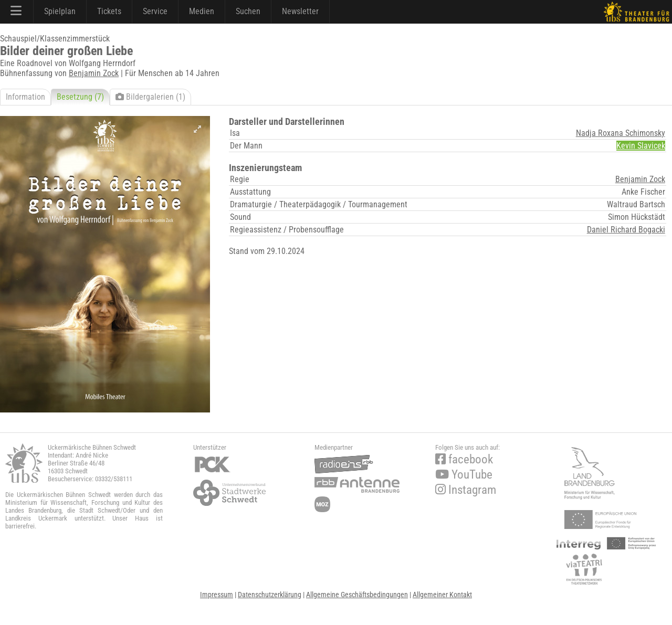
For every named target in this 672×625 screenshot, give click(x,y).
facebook (464, 459)
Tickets (109, 11)
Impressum (217, 595)
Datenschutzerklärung (270, 595)
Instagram (466, 490)
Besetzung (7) (80, 97)
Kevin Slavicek (641, 146)
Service (155, 11)
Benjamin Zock (94, 73)
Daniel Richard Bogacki (626, 230)
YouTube (464, 475)
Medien (202, 11)
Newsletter (300, 11)
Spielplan (60, 11)
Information (25, 97)
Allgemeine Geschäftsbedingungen (357, 595)
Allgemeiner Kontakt (442, 595)
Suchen (248, 11)
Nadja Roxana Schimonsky (621, 133)
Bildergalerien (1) (150, 97)
